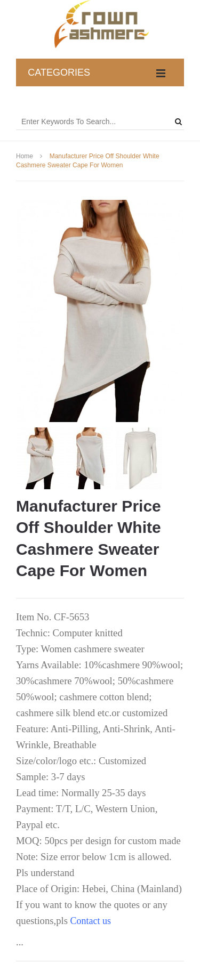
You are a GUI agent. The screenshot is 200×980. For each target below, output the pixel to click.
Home (25, 156)
